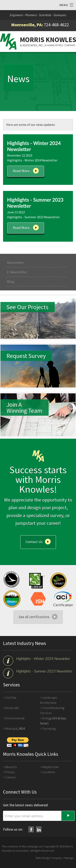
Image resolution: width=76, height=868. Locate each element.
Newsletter (15, 263)
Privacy (10, 772)
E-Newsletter (17, 272)
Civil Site (11, 698)
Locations (49, 772)
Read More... (22, 171)
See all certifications (34, 617)
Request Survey (26, 356)
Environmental (15, 718)
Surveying (49, 728)
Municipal (11, 728)
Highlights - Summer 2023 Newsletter (44, 671)
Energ (46, 718)
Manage (69, 858)
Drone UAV (12, 708)
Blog (11, 282)
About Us (11, 767)
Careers (10, 777)
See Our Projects (27, 307)
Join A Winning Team (24, 408)
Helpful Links (51, 767)
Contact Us (34, 541)
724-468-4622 (56, 25)
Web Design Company (49, 858)
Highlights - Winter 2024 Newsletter (43, 658)
